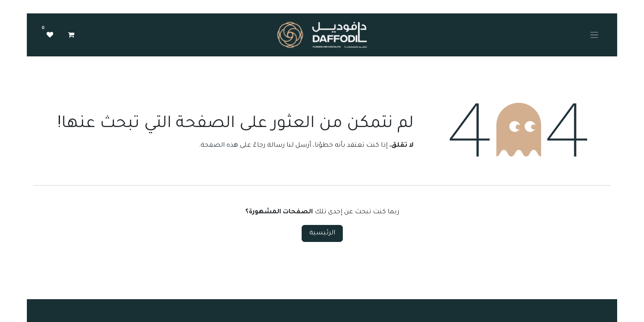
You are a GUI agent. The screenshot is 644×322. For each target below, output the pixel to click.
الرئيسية (322, 233)
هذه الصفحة (219, 146)
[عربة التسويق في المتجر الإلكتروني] (71, 35)
